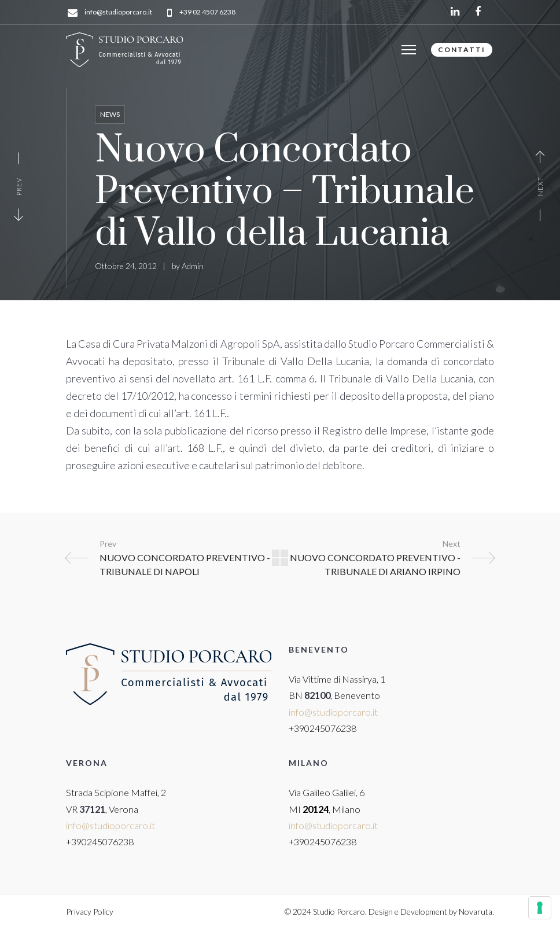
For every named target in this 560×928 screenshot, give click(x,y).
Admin (193, 266)
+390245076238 (323, 728)
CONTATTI (462, 49)
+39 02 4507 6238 (207, 12)
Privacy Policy (90, 912)
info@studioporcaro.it (118, 12)
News (110, 114)
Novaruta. (476, 912)
